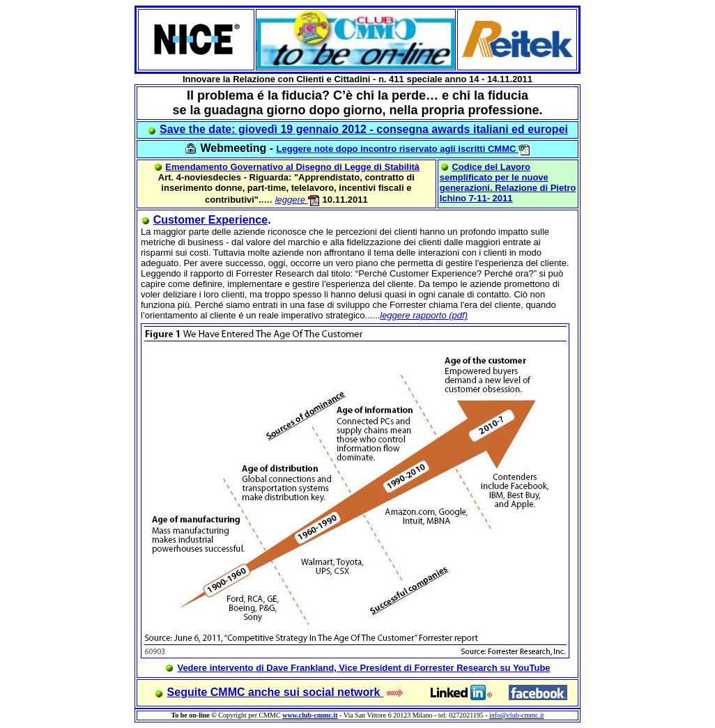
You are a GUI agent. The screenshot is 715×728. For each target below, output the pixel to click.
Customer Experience (211, 220)
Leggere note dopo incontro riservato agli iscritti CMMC (403, 149)
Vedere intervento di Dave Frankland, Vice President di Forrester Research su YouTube (363, 668)
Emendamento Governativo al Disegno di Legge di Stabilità (292, 167)
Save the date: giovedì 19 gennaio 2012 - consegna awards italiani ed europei (364, 129)
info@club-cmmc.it (516, 715)
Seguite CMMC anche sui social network (274, 692)
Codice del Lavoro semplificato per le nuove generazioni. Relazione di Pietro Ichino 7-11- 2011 (508, 183)
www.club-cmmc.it (310, 715)
